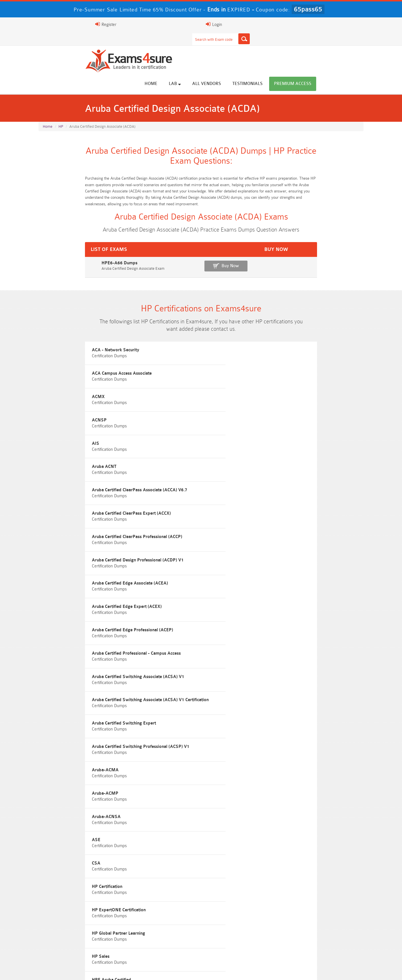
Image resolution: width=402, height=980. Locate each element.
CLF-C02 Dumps (161, 936)
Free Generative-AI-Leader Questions (242, 736)
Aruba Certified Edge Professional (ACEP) (195, 451)
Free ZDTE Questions (323, 683)
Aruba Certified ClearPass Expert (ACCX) (194, 399)
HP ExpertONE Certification (70, 584)
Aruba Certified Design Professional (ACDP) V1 (200, 425)
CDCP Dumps (323, 936)
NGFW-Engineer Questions (323, 725)
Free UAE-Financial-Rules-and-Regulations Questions (323, 749)
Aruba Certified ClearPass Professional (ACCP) (311, 399)
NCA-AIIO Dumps (242, 946)
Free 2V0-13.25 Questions (242, 683)
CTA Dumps (79, 946)
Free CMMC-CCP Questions (160, 704)
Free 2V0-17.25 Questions (79, 704)
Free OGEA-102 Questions (242, 725)
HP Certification (281, 558)
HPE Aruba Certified (62, 610)
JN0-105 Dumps (242, 936)
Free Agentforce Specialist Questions (160, 736)
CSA (159, 558)
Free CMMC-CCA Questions (323, 704)
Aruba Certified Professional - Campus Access (310, 451)
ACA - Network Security (66, 348)
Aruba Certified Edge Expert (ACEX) (78, 451)
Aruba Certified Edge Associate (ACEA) (303, 425)
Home (202, 46)
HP (61, 97)
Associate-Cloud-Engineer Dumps (161, 925)
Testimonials (298, 46)
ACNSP (50, 374)
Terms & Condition (150, 970)
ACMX (272, 348)
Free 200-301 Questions (161, 694)
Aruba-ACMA (56, 533)
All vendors (257, 46)
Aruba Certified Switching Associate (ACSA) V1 (89, 476)
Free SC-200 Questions (79, 725)
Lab (226, 46)
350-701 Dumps (242, 925)
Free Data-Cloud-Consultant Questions (161, 746)
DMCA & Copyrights (224, 970)
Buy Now (341, 247)
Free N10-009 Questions (79, 694)
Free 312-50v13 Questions (161, 715)
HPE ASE (163, 610)
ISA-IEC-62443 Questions (79, 736)
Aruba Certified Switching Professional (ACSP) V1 (311, 505)
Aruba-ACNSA (280, 533)
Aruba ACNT (278, 374)
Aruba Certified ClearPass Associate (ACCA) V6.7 (85, 402)
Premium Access (343, 46)
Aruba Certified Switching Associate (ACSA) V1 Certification (200, 479)
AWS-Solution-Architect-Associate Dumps (79, 915)
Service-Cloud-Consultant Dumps (242, 915)
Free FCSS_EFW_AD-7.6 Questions (323, 736)
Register (297, 24)
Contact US (186, 970)
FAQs (91, 970)
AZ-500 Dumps (79, 925)
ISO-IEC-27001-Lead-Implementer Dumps (323, 925)
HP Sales (274, 584)
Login (327, 24)
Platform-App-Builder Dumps (323, 915)
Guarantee (115, 970)
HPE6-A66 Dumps (58, 245)
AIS (158, 374)
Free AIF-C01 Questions (242, 704)
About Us (68, 970)
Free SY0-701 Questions (79, 683)
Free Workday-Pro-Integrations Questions (242, 746)
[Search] (257, 24)
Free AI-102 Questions (79, 715)
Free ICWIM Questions (242, 715)
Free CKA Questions (323, 715)
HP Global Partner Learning (181, 584)
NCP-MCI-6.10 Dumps (161, 946)
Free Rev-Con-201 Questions (160, 683)
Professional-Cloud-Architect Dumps (160, 915)
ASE (47, 558)
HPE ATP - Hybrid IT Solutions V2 (298, 610)
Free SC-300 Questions (161, 725)
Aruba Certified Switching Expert (298, 476)
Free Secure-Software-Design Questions (79, 746)
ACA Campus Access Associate (184, 348)
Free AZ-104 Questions (242, 694)
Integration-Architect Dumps (79, 936)
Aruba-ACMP (167, 533)
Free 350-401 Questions (323, 694)
